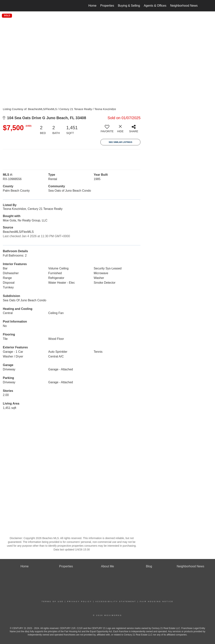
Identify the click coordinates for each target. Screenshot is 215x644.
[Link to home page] (18, 6)
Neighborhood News (184, 6)
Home (93, 6)
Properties (107, 6)
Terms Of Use (53, 601)
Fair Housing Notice (157, 601)
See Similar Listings (120, 142)
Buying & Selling (129, 6)
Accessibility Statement (116, 601)
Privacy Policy (80, 601)
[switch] (107, 130)
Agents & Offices (155, 6)
